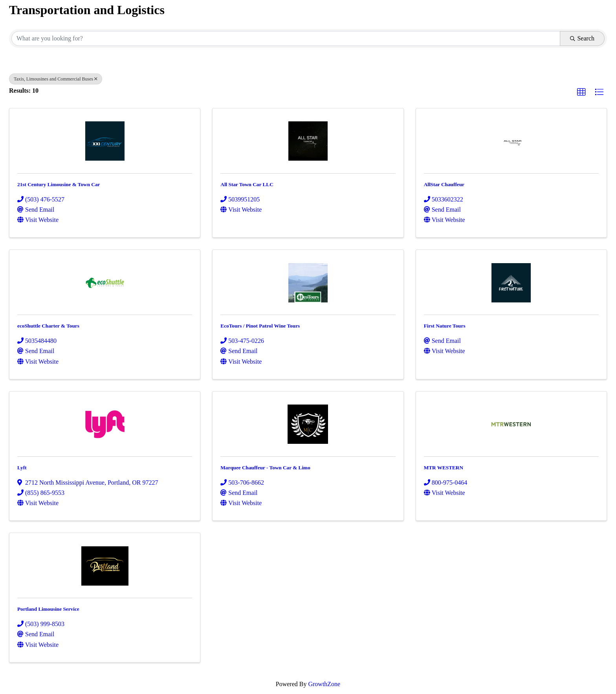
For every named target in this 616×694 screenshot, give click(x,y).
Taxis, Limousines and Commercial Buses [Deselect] (56, 79)
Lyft (22, 468)
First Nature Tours (445, 326)
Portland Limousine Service (48, 609)
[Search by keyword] (286, 38)
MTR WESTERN (444, 468)
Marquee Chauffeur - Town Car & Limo (265, 468)
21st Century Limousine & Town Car (59, 184)
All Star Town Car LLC (247, 184)
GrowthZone (324, 684)
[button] (581, 92)
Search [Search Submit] (582, 38)
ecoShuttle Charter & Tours (48, 326)
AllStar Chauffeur (444, 184)
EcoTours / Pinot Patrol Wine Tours (260, 326)
